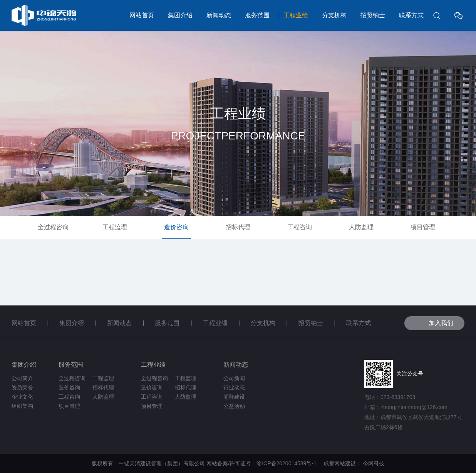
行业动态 (234, 387)
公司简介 (22, 378)
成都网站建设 (340, 463)
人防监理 (361, 227)
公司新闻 (234, 378)
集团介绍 (180, 15)
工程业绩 (296, 15)
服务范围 (257, 15)
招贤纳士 (373, 15)
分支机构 (334, 15)
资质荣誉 (22, 387)
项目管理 (423, 227)
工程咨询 (300, 227)
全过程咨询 (53, 227)
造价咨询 (176, 227)
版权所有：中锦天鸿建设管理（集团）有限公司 (148, 463)
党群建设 (234, 397)
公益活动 (234, 406)
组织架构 (22, 406)
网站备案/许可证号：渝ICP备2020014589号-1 (264, 463)
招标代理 (238, 227)
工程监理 (115, 227)
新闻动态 (219, 15)
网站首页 (142, 15)
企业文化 (22, 397)
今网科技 (374, 463)
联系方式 (411, 15)
